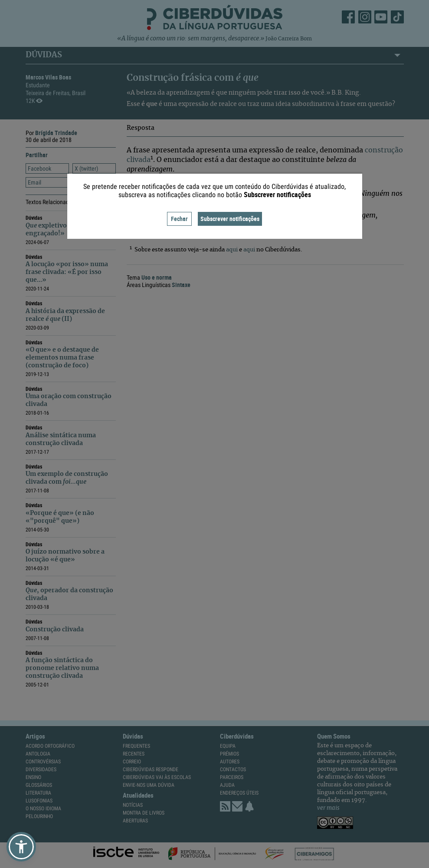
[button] (21, 847)
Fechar (179, 219)
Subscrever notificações (230, 219)
